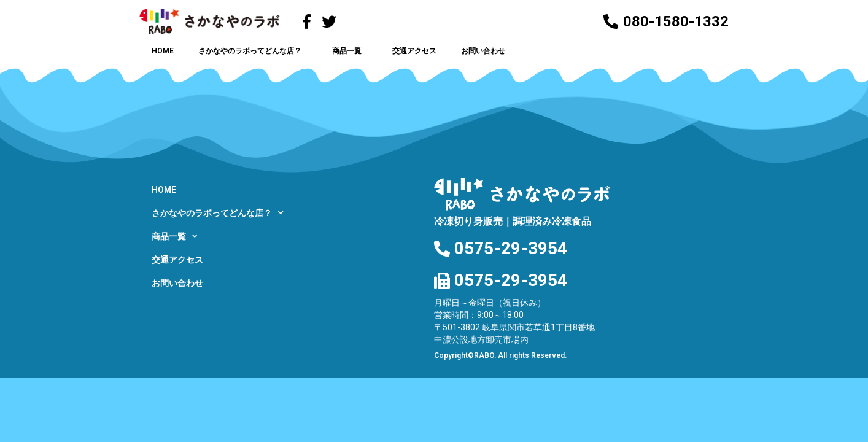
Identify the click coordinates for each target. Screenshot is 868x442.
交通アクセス (414, 51)
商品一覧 (350, 51)
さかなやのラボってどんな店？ (253, 51)
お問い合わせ (483, 51)
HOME (163, 51)
